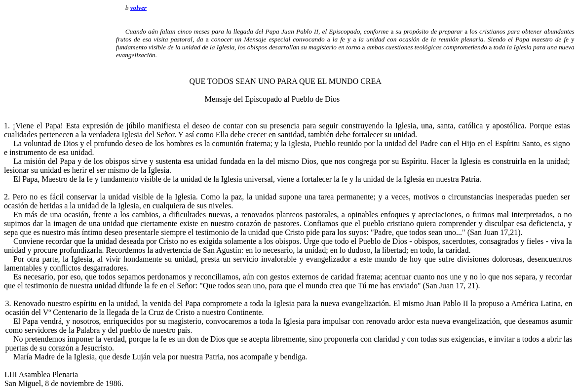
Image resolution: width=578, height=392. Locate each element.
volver (138, 8)
